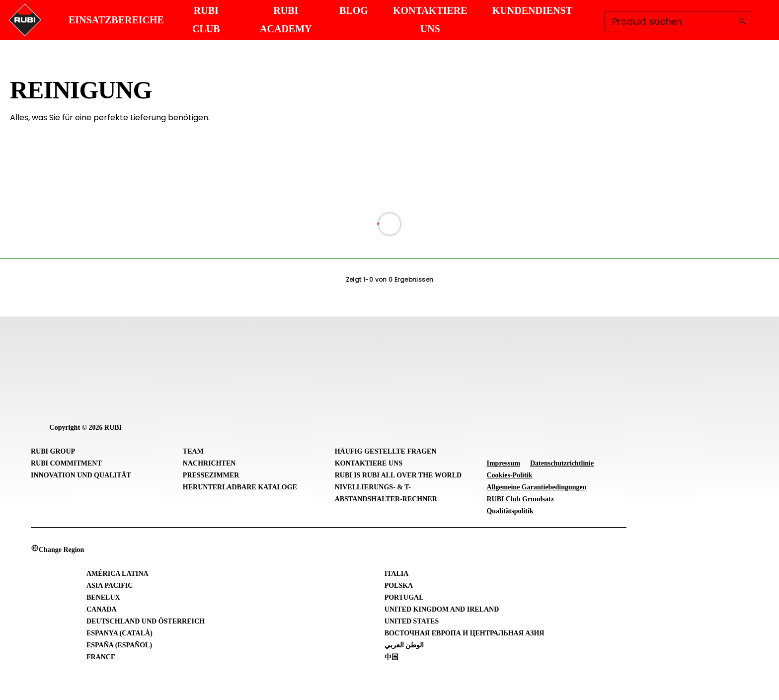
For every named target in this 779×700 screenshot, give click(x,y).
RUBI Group (53, 451)
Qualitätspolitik (510, 511)
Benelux (103, 597)
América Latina (117, 574)
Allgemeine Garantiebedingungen (536, 487)
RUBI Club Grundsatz (520, 499)
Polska (399, 585)
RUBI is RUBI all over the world (398, 475)
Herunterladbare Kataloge (240, 487)
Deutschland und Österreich (146, 621)
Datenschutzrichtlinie (562, 463)
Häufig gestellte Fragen (386, 451)
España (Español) (119, 645)
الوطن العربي (404, 645)
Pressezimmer (211, 475)
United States (412, 621)
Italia (397, 574)
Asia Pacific (110, 585)
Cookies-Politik (509, 475)
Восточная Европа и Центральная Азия (465, 633)
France (101, 657)
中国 (391, 657)
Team (193, 451)
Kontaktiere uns (369, 463)
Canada (102, 609)
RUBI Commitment (66, 463)
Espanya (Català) (119, 633)
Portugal (404, 597)
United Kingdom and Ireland (442, 609)
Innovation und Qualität (81, 475)
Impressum (503, 463)
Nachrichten (209, 463)
